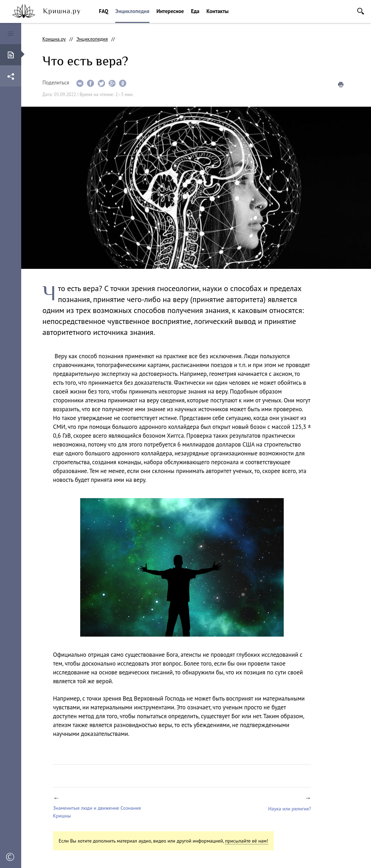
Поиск (361, 11)
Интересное (170, 11)
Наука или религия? (290, 809)
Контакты (217, 11)
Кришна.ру (54, 39)
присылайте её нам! (247, 841)
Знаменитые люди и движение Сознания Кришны (97, 812)
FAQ (104, 11)
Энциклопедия (132, 11)
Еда (195, 11)
